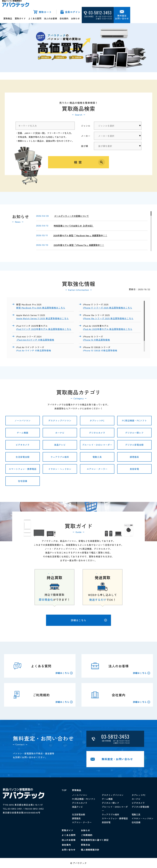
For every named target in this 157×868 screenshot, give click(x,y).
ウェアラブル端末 (60, 457)
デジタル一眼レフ (134, 433)
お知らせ (75, 18)
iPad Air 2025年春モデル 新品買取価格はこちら (108, 329)
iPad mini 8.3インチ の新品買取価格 (35, 340)
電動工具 (97, 457)
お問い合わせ (69, 850)
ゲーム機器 (23, 433)
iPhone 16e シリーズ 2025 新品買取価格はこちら (108, 318)
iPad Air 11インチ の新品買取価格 (34, 350)
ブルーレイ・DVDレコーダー (97, 445)
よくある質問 (35, 18)
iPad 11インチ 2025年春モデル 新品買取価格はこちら (44, 329)
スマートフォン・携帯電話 (23, 469)
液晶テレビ (60, 445)
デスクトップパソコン (60, 420)
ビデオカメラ (23, 445)
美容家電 (134, 469)
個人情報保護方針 (90, 850)
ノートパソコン (23, 420)
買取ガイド (20, 18)
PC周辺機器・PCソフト (134, 420)
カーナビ (60, 433)
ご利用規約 (87, 835)
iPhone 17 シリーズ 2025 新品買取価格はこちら (108, 308)
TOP (64, 790)
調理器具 (134, 457)
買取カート (45, 12)
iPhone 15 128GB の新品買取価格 (100, 350)
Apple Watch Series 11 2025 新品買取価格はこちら (42, 318)
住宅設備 (23, 481)
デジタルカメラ (97, 433)
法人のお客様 (50, 18)
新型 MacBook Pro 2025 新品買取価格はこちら (41, 308)
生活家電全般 (23, 457)
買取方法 (86, 845)
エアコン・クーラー (97, 469)
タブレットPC (97, 420)
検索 (78, 162)
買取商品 (8, 18)
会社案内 (64, 18)
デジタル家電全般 (134, 445)
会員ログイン (73, 12)
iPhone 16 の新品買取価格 (97, 340)
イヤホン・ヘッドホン (60, 469)
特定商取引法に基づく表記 (95, 840)
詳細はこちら (89, 620)
